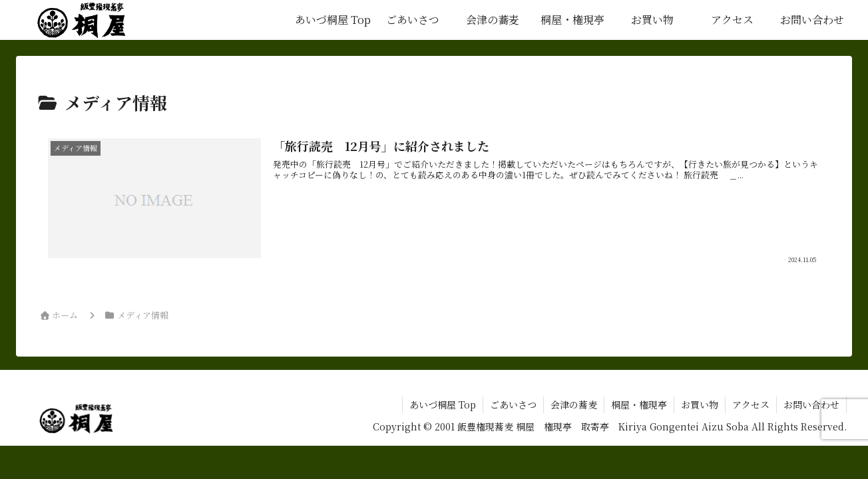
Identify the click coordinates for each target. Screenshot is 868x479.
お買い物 (700, 404)
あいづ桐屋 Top (443, 404)
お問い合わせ (811, 404)
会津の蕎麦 (574, 404)
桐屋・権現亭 (639, 404)
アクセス (751, 404)
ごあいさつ (513, 404)
